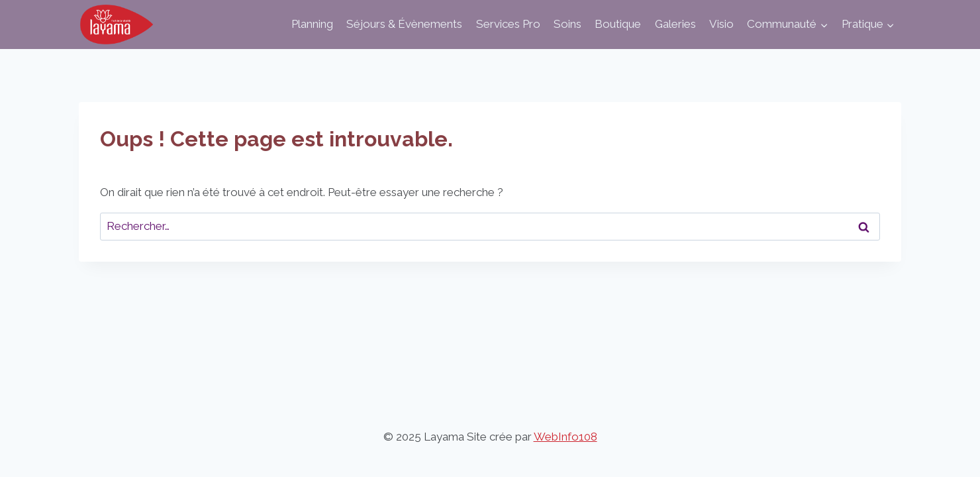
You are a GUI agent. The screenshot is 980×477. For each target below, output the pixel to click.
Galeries (675, 24)
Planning (312, 24)
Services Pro (508, 24)
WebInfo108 (565, 437)
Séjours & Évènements (404, 24)
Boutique (618, 24)
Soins (567, 24)
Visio (721, 24)
